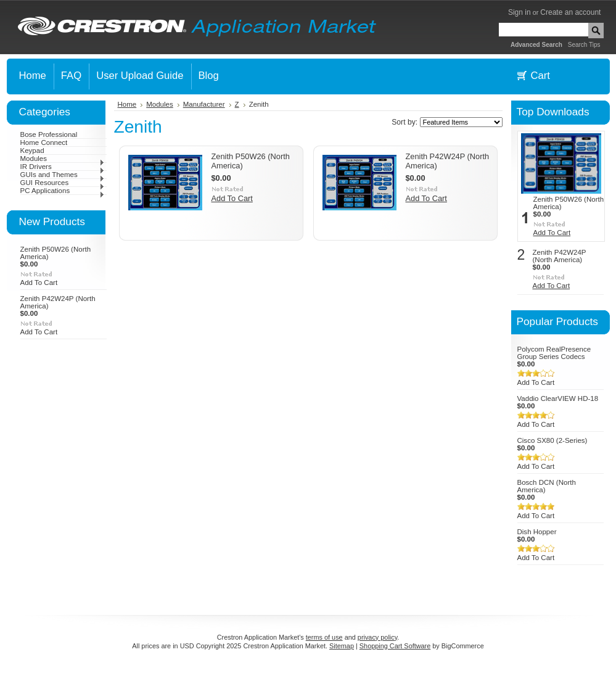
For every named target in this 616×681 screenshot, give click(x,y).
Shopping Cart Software (395, 646)
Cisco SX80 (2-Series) (552, 440)
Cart (540, 76)
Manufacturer (204, 104)
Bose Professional (49, 134)
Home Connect (44, 142)
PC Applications (63, 191)
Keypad (32, 151)
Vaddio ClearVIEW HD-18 (558, 398)
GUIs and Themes (63, 175)
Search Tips (584, 45)
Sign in (519, 12)
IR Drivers (63, 167)
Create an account (570, 12)
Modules (63, 159)
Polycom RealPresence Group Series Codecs (554, 353)
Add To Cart (39, 283)
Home (127, 104)
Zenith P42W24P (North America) (560, 256)
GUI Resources (63, 183)
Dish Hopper (537, 532)
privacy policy (377, 637)
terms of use (324, 637)
